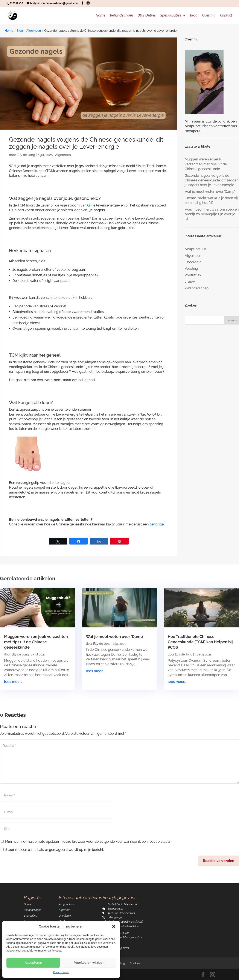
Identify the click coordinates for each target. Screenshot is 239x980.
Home (100, 16)
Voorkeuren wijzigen (89, 963)
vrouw (190, 282)
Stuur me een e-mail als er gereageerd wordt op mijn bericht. (52, 850)
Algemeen (34, 31)
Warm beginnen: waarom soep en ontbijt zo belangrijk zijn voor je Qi (212, 214)
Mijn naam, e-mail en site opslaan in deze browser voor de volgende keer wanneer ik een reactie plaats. (88, 842)
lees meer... (13, 682)
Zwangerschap (197, 288)
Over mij (209, 16)
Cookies (135, 963)
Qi (89, 205)
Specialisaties (171, 16)
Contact (226, 16)
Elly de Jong (26, 155)
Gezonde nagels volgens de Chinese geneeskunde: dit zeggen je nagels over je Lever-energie (212, 180)
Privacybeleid (61, 972)
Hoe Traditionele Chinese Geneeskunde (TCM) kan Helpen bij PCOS (200, 642)
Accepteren (33, 963)
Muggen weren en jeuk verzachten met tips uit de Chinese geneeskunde (206, 164)
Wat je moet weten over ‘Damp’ (210, 192)
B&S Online (147, 16)
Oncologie (193, 262)
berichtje (157, 524)
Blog (194, 16)
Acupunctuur (195, 249)
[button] (114, 926)
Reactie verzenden (219, 861)
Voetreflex (193, 275)
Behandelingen (121, 16)
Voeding (191, 269)
